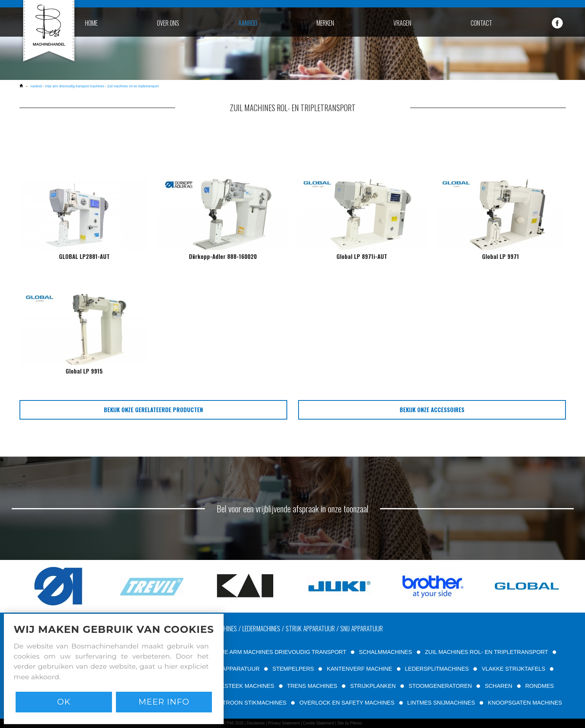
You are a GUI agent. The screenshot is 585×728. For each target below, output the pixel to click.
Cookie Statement (318, 723)
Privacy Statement (284, 723)
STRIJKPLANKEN (373, 686)
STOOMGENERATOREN (440, 686)
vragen (402, 23)
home (91, 23)
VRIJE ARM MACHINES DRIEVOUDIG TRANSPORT (279, 652)
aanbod (248, 23)
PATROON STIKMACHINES (251, 703)
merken (325, 23)
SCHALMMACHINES (386, 652)
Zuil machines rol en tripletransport (133, 86)
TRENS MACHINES (312, 686)
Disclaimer (256, 723)
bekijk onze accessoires (432, 410)
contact (481, 23)
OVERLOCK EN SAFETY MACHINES (347, 703)
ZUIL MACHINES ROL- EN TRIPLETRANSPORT (486, 652)
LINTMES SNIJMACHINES (441, 703)
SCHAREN (498, 686)
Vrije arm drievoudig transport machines (75, 86)
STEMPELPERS (293, 669)
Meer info (164, 702)
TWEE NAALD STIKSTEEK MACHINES (224, 686)
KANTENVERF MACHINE (359, 669)
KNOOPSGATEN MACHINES (525, 703)
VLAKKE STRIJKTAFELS (513, 669)
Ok (64, 702)
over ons (168, 23)
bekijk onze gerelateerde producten (153, 410)
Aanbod (36, 86)
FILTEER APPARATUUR (229, 669)
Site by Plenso (350, 723)
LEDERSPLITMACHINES (437, 669)
